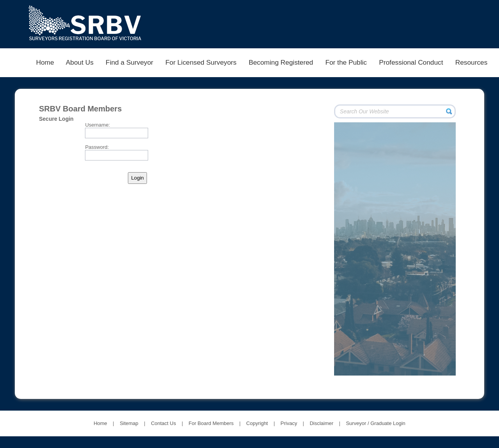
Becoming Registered (281, 62)
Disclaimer (321, 423)
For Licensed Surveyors (201, 62)
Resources (471, 62)
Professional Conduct (411, 62)
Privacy (289, 423)
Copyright (257, 423)
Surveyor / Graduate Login (375, 423)
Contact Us (163, 423)
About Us (80, 62)
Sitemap (129, 423)
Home (45, 62)
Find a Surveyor (129, 62)
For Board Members (211, 423)
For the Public (346, 62)
